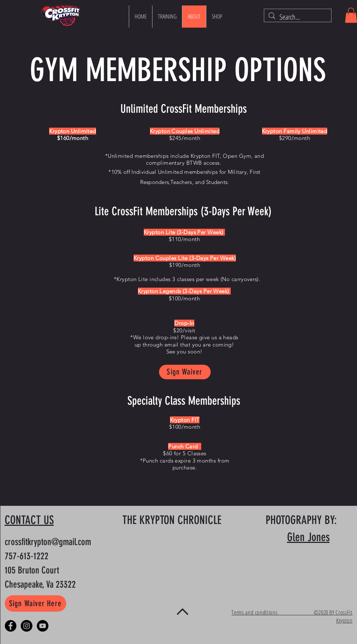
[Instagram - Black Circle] (27, 626)
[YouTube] (43, 626)
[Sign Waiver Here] (35, 603)
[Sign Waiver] (185, 372)
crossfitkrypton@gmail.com (48, 542)
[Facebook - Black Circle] (11, 626)
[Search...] (298, 17)
